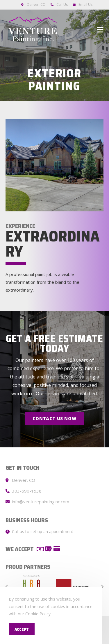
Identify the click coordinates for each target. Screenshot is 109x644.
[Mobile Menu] (100, 30)
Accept (22, 629)
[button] (54, 419)
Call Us (62, 4)
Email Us (85, 4)
